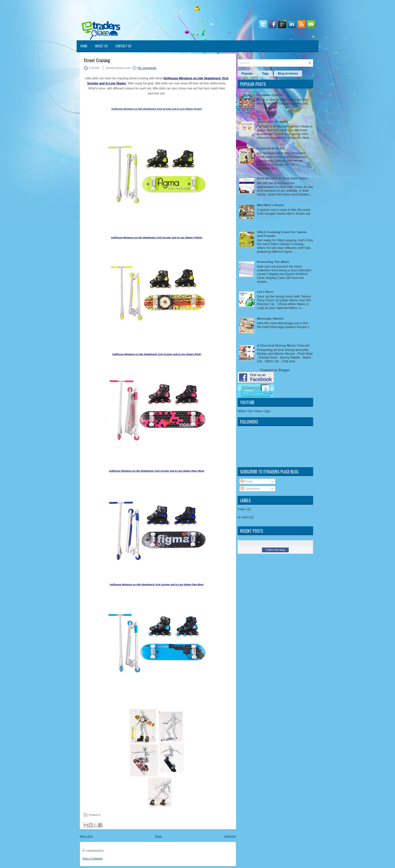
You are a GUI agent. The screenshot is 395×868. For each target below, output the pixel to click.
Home (84, 46)
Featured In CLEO (271, 149)
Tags (265, 74)
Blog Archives (288, 74)
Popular (247, 74)
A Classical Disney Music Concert (283, 346)
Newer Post (86, 836)
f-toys (242, 509)
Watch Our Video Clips (254, 411)
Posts (247, 481)
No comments (147, 68)
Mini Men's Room (270, 205)
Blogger (284, 370)
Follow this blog (275, 550)
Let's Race (265, 292)
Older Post (230, 836)
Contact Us (123, 46)
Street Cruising (97, 60)
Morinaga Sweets (270, 319)
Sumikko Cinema (270, 95)
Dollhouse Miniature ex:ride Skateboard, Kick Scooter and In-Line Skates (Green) (157, 109)
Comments (250, 489)
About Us (101, 46)
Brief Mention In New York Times (282, 179)
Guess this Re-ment (272, 122)
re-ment (243, 517)
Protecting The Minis (273, 262)
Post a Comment (93, 858)
